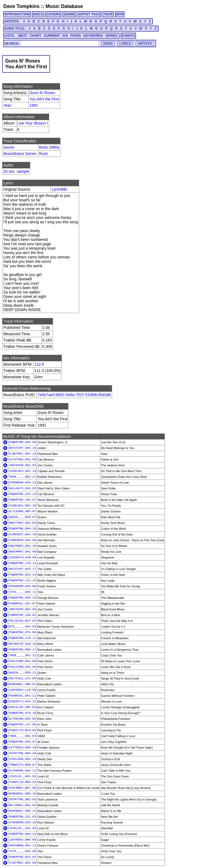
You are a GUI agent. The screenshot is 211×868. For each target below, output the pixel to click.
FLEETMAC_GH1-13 (22, 454)
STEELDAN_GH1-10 (22, 759)
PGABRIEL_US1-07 (22, 604)
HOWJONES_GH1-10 (22, 546)
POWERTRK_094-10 (22, 529)
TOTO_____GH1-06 (22, 851)
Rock (43, 154)
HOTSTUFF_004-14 (22, 448)
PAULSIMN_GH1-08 (22, 661)
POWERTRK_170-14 (22, 563)
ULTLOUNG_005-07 (22, 511)
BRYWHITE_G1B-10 (22, 644)
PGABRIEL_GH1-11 (22, 696)
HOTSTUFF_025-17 (22, 569)
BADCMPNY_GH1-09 (22, 552)
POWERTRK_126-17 (22, 638)
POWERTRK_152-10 (22, 494)
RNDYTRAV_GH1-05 (22, 523)
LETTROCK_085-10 (22, 748)
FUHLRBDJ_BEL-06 (22, 788)
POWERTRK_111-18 (22, 580)
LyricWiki (59, 189)
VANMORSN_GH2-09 (22, 540)
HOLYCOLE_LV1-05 (22, 678)
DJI (65, 36)
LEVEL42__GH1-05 (22, 828)
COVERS (53, 14)
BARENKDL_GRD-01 (22, 684)
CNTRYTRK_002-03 (22, 799)
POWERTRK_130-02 (22, 615)
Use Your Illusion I (33, 123)
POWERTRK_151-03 (22, 817)
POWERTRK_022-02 (22, 857)
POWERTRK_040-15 (22, 598)
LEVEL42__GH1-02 (22, 776)
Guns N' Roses (42, 93)
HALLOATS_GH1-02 (22, 488)
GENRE (69, 14)
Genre (9, 147)
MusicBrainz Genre (20, 154)
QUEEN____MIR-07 (22, 517)
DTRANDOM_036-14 (22, 483)
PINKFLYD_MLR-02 (22, 730)
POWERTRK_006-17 (22, 650)
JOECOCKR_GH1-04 (22, 609)
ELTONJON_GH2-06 (22, 719)
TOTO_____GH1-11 (22, 592)
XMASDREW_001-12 (22, 846)
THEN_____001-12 (22, 655)
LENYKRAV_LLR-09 (22, 690)
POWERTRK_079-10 (22, 713)
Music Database (64, 6)
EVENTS (128, 36)
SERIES (112, 36)
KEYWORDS (93, 36)
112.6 (39, 364)
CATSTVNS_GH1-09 (22, 460)
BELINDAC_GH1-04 (22, 805)
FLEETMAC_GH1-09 (22, 863)
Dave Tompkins (21, 6)
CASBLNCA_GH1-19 (22, 471)
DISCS (38, 14)
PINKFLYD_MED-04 (22, 782)
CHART (35, 36)
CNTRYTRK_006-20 (22, 753)
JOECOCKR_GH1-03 (22, 465)
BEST (23, 36)
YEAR (108, 14)
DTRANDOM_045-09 (22, 586)
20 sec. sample (16, 171)
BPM (120, 14)
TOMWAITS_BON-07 (22, 765)
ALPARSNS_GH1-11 (22, 771)
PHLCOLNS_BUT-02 (22, 621)
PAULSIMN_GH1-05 (22, 667)
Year (7, 105)
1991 (34, 105)
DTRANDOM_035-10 (22, 822)
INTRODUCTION (17, 14)
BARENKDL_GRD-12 (22, 811)
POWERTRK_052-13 (22, 575)
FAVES (76, 36)
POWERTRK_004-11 (22, 834)
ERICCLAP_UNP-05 (22, 707)
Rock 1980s (49, 147)
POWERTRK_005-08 (22, 442)
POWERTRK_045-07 (22, 742)
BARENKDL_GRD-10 (22, 794)
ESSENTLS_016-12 (22, 701)
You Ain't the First (44, 99)
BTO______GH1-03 (22, 627)
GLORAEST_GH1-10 (22, 534)
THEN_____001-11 (22, 477)
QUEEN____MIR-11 (22, 673)
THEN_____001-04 (22, 736)
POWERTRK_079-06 (22, 632)
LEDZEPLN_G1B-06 (22, 557)
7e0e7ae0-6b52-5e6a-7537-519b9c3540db (74, 395)
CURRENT (52, 36)
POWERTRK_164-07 (22, 500)
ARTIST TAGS (89, 14)
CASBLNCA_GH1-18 (22, 506)
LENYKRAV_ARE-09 (22, 840)
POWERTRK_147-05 (22, 725)
